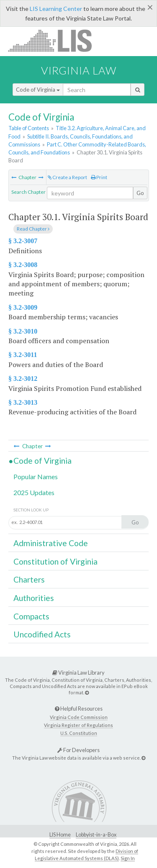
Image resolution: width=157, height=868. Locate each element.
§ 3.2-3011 (23, 355)
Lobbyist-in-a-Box (96, 835)
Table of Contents (29, 128)
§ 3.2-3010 (23, 331)
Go (140, 193)
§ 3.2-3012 (23, 379)
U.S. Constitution (79, 733)
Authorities (34, 598)
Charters (29, 579)
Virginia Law (79, 70)
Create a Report (67, 177)
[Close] (150, 7)
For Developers (78, 750)
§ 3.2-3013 (23, 402)
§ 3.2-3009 (23, 307)
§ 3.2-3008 (23, 265)
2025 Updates (34, 492)
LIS (55, 40)
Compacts (31, 616)
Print (99, 177)
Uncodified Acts (42, 634)
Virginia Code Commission (79, 717)
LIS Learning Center (56, 9)
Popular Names (36, 476)
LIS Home (60, 835)
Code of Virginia (38, 90)
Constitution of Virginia (55, 561)
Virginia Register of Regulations (78, 725)
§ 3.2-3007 (23, 241)
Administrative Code (51, 543)
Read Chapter (33, 229)
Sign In (128, 858)
